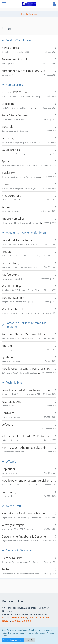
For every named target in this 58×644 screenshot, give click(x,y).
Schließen (30, 640)
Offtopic (11, 462)
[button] (4, 4)
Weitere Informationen (13, 640)
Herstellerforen (15, 85)
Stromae (16, 621)
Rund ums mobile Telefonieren (26, 233)
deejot (24, 618)
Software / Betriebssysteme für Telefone (26, 325)
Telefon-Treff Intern (18, 40)
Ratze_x (6, 621)
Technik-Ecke (14, 382)
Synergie (26, 621)
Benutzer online (13, 601)
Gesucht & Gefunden (19, 550)
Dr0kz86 (33, 618)
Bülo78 (15, 618)
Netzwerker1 (45, 618)
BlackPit (6, 618)
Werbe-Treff (13, 506)
